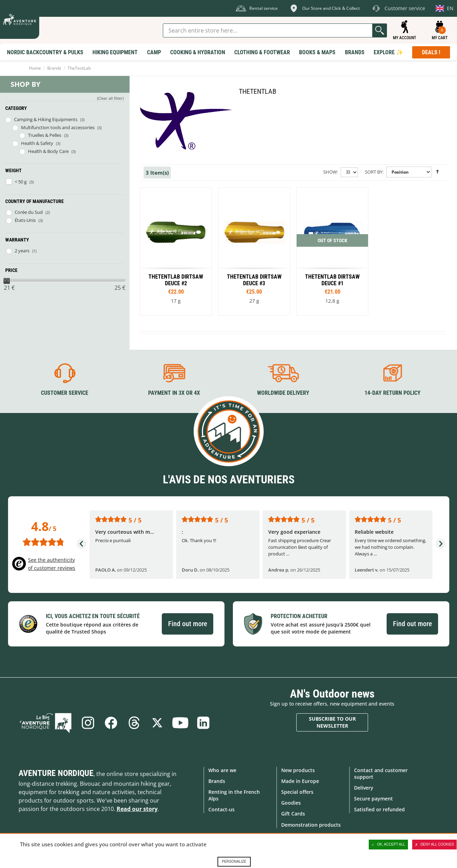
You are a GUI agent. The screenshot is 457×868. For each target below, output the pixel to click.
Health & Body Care (48, 151)
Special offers (297, 792)
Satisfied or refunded (379, 809)
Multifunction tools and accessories (58, 127)
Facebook (111, 723)
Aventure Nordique (56, 773)
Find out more (188, 624)
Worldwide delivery (283, 393)
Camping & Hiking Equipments (46, 119)
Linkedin (203, 723)
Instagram (88, 723)
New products (298, 770)
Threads (134, 723)
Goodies (291, 803)
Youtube (180, 723)
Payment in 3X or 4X (174, 393)
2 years (22, 251)
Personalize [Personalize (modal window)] (234, 862)
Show (330, 172)
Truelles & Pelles (45, 135)
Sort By (374, 172)
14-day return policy (393, 393)
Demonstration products (311, 825)
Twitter (157, 723)
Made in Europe (300, 781)
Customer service (65, 393)
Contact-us (221, 809)
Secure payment (373, 799)
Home (35, 68)
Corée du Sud (29, 212)
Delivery (364, 788)
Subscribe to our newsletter (332, 722)
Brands (54, 68)
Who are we (222, 770)
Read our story (137, 809)
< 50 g (21, 182)
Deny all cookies (435, 845)
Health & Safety (37, 143)
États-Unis (25, 220)
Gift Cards (293, 814)
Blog (46, 723)
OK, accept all (388, 845)
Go (380, 30)
